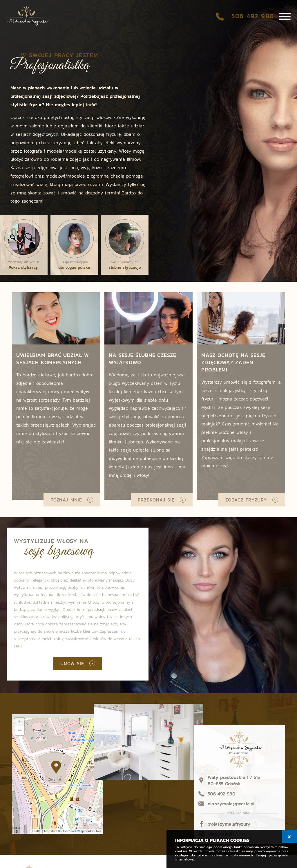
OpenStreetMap (73, 831)
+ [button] (20, 722)
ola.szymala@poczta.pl (231, 804)
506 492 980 (252, 17)
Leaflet (37, 831)
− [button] (20, 731)
